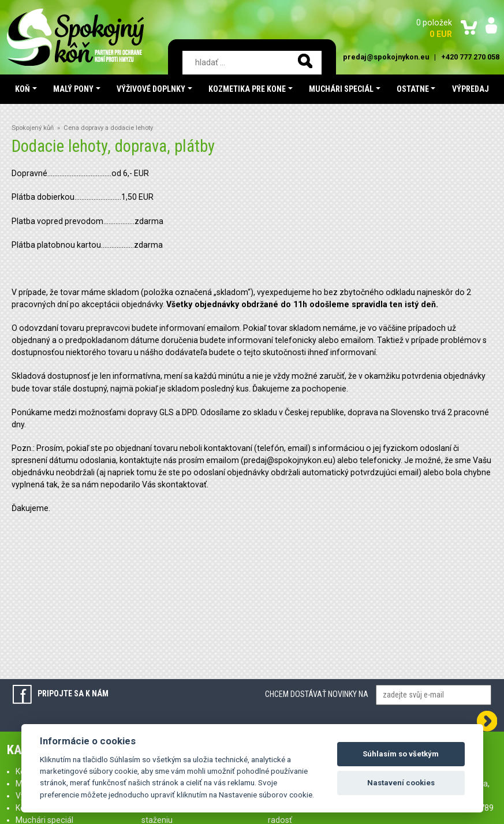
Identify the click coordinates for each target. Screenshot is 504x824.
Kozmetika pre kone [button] (247, 89)
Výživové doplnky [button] (151, 89)
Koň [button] (23, 89)
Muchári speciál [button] (341, 89)
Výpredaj (471, 89)
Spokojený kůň (33, 128)
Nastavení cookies (401, 783)
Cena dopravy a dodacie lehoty (108, 128)
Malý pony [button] (73, 89)
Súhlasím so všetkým (401, 754)
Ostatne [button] (413, 89)
